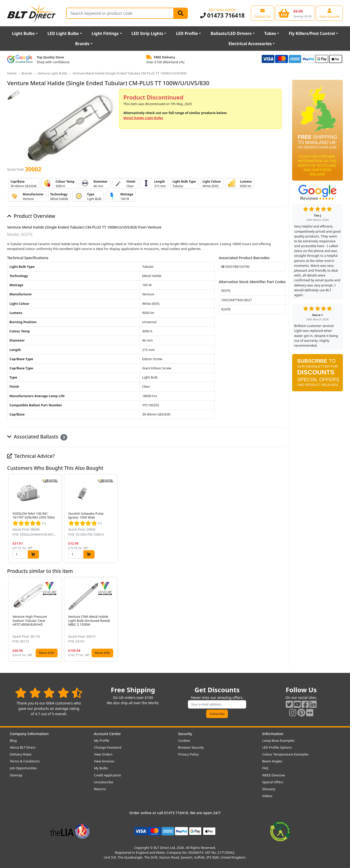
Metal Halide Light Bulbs (143, 118)
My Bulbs (101, 768)
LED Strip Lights (147, 33)
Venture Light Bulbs (53, 73)
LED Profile (187, 33)
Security (185, 734)
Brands (82, 44)
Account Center (108, 734)
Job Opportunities (23, 768)
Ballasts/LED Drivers (231, 33)
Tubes (270, 33)
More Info (47, 653)
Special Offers (273, 782)
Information (273, 734)
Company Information (29, 734)
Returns (100, 789)
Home (12, 73)
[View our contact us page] (262, 13)
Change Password (108, 747)
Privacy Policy (189, 754)
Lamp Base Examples (278, 740)
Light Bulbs (23, 33)
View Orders (103, 754)
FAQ (265, 768)
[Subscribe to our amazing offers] (217, 704)
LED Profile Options (277, 747)
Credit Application (108, 775)
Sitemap (16, 775)
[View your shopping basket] (295, 13)
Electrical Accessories (250, 44)
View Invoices (104, 761)
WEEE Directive (274, 775)
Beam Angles (272, 761)
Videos (267, 796)
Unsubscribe (104, 782)
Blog (13, 740)
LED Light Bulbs (63, 33)
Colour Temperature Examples (286, 754)
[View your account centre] (329, 13)
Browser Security (191, 747)
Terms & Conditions (25, 761)
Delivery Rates (21, 754)
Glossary (269, 789)
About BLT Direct (23, 747)
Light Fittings (105, 33)
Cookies (184, 740)
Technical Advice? (31, 456)
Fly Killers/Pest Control (312, 33)
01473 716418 (222, 15)
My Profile (102, 740)
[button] (282, 518)
